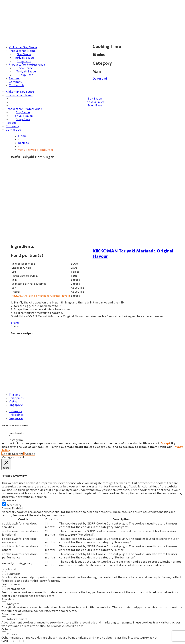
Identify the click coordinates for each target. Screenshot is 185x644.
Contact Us (16, 85)
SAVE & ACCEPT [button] (13, 641)
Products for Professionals (27, 64)
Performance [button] (11, 584)
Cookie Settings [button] (13, 454)
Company (15, 82)
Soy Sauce (24, 54)
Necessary (14, 505)
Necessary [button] (9, 500)
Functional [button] (9, 569)
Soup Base (24, 61)
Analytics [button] (8, 599)
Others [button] (6, 629)
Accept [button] (30, 454)
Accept (165, 443)
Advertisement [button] (12, 614)
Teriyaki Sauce (24, 57)
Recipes (14, 78)
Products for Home (22, 51)
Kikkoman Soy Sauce (23, 47)
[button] (93, 326)
